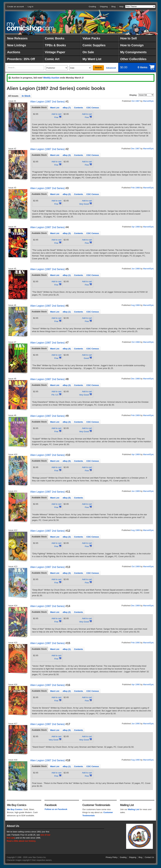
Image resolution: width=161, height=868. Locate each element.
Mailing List (134, 809)
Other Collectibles (133, 59)
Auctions (14, 52)
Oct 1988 (136, 342)
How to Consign (132, 45)
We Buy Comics (15, 809)
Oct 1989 (136, 566)
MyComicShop (30, 27)
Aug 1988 (135, 305)
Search (98, 68)
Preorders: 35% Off (21, 59)
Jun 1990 (136, 724)
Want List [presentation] (55, 108)
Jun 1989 (136, 491)
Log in (30, 7)
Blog (113, 7)
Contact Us (149, 857)
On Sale (88, 52)
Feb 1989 (135, 415)
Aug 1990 (135, 760)
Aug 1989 (135, 530)
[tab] (39, 107)
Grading (92, 7)
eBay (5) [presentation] (67, 461)
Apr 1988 (136, 227)
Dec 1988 (135, 379)
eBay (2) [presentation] (67, 194)
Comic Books (55, 38)
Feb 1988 (135, 188)
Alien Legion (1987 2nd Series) (48, 102)
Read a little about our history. (21, 841)
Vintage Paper (55, 52)
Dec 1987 (135, 149)
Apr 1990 (136, 684)
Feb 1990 (135, 643)
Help (121, 7)
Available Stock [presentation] (39, 107)
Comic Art (52, 59)
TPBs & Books (55, 45)
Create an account (16, 7)
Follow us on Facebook (56, 809)
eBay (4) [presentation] (67, 349)
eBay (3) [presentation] (67, 155)
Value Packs (91, 38)
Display (133, 95)
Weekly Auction (51, 78)
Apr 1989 (136, 454)
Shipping (104, 7)
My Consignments (134, 52)
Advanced (111, 68)
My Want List (92, 59)
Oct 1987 (136, 101)
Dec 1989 (135, 606)
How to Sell (129, 38)
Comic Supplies (94, 45)
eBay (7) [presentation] (67, 108)
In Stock (26, 96)
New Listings (17, 45)
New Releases (17, 38)
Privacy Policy (112, 857)
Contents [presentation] (79, 108)
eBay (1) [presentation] (67, 275)
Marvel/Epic (148, 101)
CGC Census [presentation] (93, 108)
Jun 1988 (136, 269)
